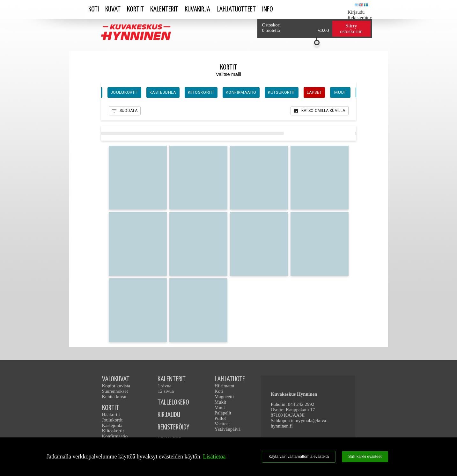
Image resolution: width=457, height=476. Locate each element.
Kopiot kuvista (116, 386)
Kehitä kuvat (114, 397)
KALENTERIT (172, 379)
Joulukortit (112, 420)
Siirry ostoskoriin (351, 29)
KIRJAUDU (169, 415)
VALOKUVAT (116, 379)
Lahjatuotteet (236, 9)
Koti (94, 9)
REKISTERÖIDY (173, 427)
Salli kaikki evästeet (365, 457)
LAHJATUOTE (230, 379)
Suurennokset (115, 391)
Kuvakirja (197, 9)
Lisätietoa (214, 457)
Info (268, 9)
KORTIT (111, 408)
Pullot (220, 418)
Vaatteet (222, 424)
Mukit (221, 402)
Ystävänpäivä (228, 429)
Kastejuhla (112, 425)
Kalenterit (164, 9)
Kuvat (113, 9)
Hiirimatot (225, 386)
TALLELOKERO (173, 403)
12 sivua (166, 391)
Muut (220, 407)
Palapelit (223, 413)
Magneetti (224, 397)
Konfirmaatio (115, 436)
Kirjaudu (356, 12)
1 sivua (164, 386)
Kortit (135, 9)
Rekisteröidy (360, 18)
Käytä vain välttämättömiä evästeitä (299, 457)
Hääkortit (111, 414)
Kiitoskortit (113, 431)
